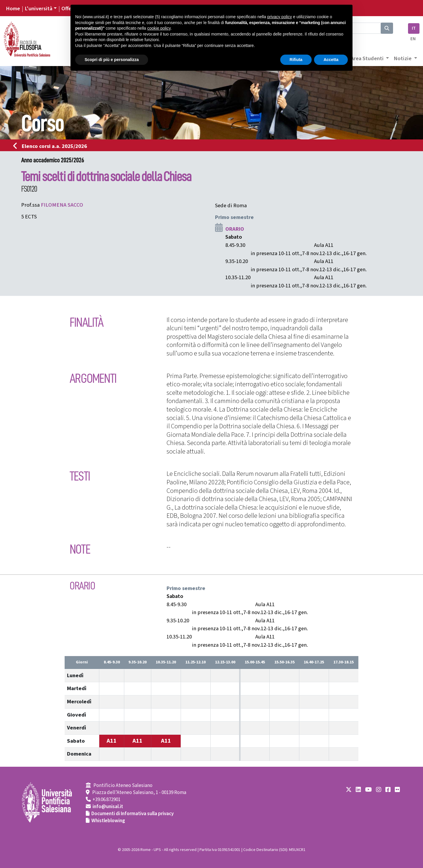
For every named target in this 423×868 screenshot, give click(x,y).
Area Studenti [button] (368, 58)
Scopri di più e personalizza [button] (112, 60)
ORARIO (235, 229)
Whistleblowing (108, 821)
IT (414, 28)
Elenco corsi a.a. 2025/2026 (52, 146)
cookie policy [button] (159, 28)
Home (13, 9)
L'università (38, 9)
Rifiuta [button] (296, 60)
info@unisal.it (108, 807)
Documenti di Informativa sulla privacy (132, 814)
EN (413, 39)
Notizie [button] (403, 58)
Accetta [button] (331, 60)
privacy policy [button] (280, 17)
